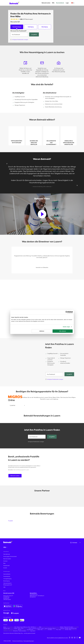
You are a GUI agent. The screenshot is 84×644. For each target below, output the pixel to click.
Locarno (38, 628)
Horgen (16, 628)
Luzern (42, 628)
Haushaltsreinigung (17, 28)
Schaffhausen (30, 630)
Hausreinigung (7, 576)
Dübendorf (66, 627)
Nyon (75, 628)
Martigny (50, 628)
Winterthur (15, 631)
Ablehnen (42, 331)
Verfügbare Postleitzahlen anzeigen (36, 442)
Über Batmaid (7, 554)
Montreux (63, 628)
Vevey (70, 630)
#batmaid (49, 638)
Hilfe (53, 3)
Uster (60, 630)
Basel (22, 627)
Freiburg (5, 628)
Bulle (40, 627)
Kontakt (5, 568)
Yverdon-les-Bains (22, 631)
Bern (29, 627)
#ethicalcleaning (55, 638)
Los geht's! (34, 34)
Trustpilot (10, 521)
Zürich (34, 631)
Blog (4, 563)
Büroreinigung (45, 28)
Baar (16, 627)
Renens (20, 630)
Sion (42, 630)
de (73, 3)
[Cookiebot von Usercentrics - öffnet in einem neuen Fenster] (67, 312)
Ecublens (71, 627)
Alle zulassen (63, 331)
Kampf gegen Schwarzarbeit (10, 556)
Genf (9, 628)
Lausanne (34, 628)
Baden (19, 627)
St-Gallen (50, 630)
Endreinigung (31, 28)
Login (67, 3)
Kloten (19, 628)
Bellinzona (26, 627)
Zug (31, 631)
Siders (39, 630)
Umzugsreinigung (7, 579)
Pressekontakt (6, 566)
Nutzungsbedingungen (29, 641)
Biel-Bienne (33, 627)
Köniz (22, 628)
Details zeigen (66, 327)
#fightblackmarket (64, 638)
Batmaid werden (46, 3)
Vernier (67, 630)
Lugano (46, 628)
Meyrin (54, 628)
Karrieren (5, 561)
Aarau (5, 627)
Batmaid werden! (15, 476)
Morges (67, 628)
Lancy (30, 628)
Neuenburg (71, 628)
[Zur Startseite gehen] (8, 542)
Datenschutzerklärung (18, 641)
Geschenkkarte (60, 3)
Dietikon (62, 627)
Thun (57, 630)
